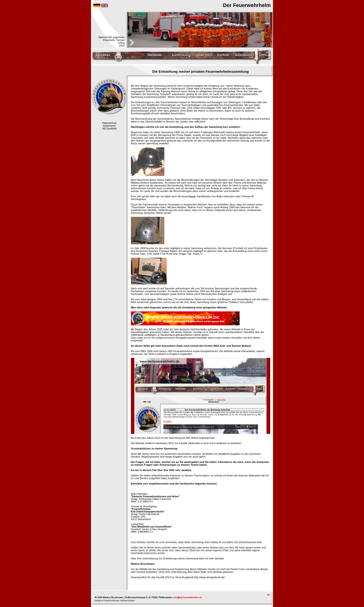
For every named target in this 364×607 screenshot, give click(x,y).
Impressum (109, 126)
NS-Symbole (110, 129)
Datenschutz (109, 123)
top (268, 594)
